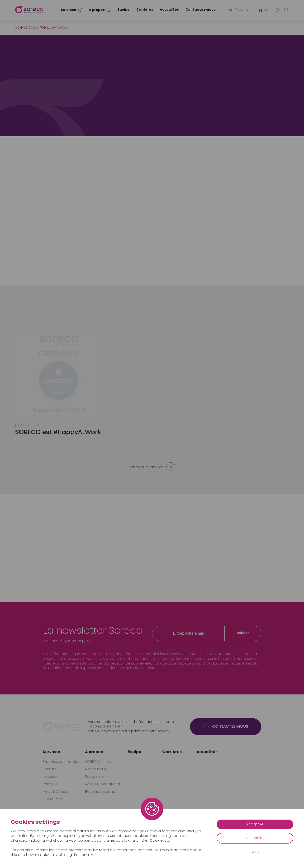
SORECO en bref (99, 762)
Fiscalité (50, 769)
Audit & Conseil (56, 792)
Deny (255, 852)
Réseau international (103, 784)
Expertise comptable (60, 762)
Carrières (145, 10)
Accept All (255, 824)
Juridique (51, 777)
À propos (94, 752)
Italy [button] (236, 10)
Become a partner (101, 792)
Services (51, 752)
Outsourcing (53, 799)
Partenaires (95, 777)
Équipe (124, 10)
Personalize (255, 838)
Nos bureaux (96, 769)
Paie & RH (51, 784)
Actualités (169, 10)
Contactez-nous (200, 10)
